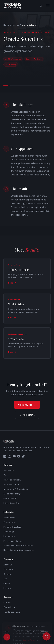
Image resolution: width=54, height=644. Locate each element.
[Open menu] (48, 6)
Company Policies (30, 632)
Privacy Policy (6, 632)
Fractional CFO (10, 498)
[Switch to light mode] (41, 6)
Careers (7, 574)
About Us (8, 565)
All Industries (9, 518)
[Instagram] (10, 456)
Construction (10, 522)
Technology (9, 532)
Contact (7, 603)
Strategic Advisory (12, 480)
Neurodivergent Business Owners (19, 550)
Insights (7, 588)
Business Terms (44, 632)
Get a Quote (27, 405)
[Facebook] (19, 456)
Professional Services (13, 541)
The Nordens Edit (12, 612)
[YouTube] (14, 456)
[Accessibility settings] (7, 637)
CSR (5, 579)
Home (6, 25)
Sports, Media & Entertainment (18, 546)
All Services (9, 470)
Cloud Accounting (12, 494)
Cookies (19, 631)
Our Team (8, 569)
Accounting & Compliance (16, 489)
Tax (5, 475)
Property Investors (12, 527)
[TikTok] (23, 456)
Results (15, 25)
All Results (27, 415)
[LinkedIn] (5, 456)
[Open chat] (47, 636)
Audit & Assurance (12, 484)
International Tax (11, 503)
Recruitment (9, 536)
